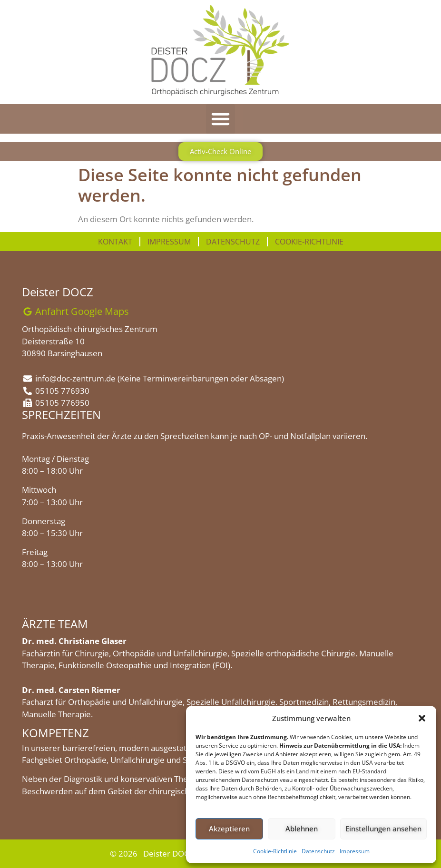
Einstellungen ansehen (383, 829)
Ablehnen (302, 829)
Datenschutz (318, 851)
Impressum (355, 851)
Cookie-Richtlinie (275, 851)
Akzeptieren (229, 829)
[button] (422, 718)
